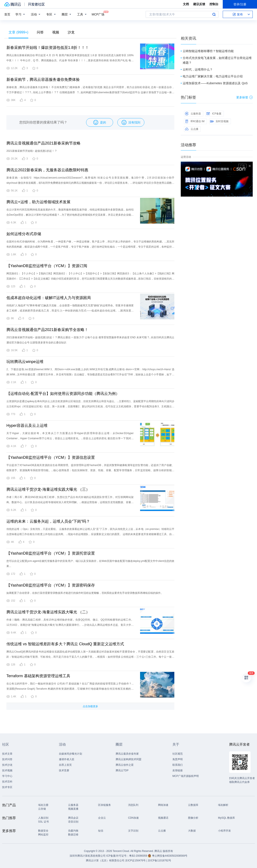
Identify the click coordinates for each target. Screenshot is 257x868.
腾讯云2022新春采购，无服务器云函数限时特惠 (47, 170)
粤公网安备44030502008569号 (170, 856)
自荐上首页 (65, 765)
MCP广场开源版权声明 (186, 776)
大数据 (192, 831)
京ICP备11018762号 (159, 860)
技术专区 (7, 787)
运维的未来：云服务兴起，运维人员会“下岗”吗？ (48, 521)
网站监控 (43, 835)
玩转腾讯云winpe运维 (25, 362)
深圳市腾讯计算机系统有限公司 (88, 856)
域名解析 (223, 805)
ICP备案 (214, 114)
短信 (101, 831)
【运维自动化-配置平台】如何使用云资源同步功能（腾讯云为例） (63, 394)
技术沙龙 (7, 765)
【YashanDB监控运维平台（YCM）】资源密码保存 (51, 585)
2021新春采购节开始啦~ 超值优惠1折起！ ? (31, 151)
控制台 (214, 4)
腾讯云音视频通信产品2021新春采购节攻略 (43, 143)
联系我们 (178, 765)
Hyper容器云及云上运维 (27, 426)
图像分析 (193, 818)
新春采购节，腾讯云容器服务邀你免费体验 (43, 80)
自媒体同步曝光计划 (70, 754)
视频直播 (73, 809)
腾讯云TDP (122, 770)
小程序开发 (224, 831)
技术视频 (7, 770)
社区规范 (178, 754)
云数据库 (193, 805)
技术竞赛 (64, 770)
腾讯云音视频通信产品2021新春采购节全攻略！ (47, 330)
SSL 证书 (43, 822)
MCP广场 (98, 14)
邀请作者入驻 (67, 759)
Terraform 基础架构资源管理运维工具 (38, 676)
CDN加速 (133, 818)
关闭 (250, 166)
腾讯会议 (73, 818)
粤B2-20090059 (138, 856)
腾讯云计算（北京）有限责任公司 (105, 860)
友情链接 (178, 770)
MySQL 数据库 (226, 818)
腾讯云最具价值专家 (127, 754)
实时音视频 (219, 121)
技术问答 (7, 759)
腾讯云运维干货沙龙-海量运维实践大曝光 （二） (48, 612)
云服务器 (193, 114)
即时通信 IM (195, 121)
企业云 (102, 818)
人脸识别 (43, 818)
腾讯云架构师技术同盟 (128, 759)
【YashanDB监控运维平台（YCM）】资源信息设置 (51, 457)
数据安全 (43, 831)
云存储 (42, 809)
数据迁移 (73, 835)
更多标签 (244, 97)
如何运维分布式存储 (24, 234)
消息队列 (133, 805)
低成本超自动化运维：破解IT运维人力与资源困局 (49, 298)
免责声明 (178, 759)
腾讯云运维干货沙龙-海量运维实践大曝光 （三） (48, 489)
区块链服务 (105, 805)
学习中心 (7, 776)
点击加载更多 (90, 706)
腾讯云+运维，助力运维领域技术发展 (38, 202)
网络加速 (163, 805)
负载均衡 (73, 831)
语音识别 (73, 822)
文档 (186, 4)
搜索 (214, 14)
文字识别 (133, 831)
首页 (7, 14)
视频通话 (163, 818)
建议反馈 (199, 4)
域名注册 (43, 805)
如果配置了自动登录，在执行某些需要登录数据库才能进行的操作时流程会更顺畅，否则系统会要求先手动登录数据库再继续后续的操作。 (85, 593)
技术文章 (7, 754)
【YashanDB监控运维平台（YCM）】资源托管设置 (51, 553)
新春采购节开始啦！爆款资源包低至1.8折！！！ (48, 48)
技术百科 (7, 782)
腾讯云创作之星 (125, 765)
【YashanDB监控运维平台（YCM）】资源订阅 (47, 266)
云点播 (192, 129)
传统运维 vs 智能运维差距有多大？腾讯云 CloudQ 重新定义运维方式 (65, 644)
